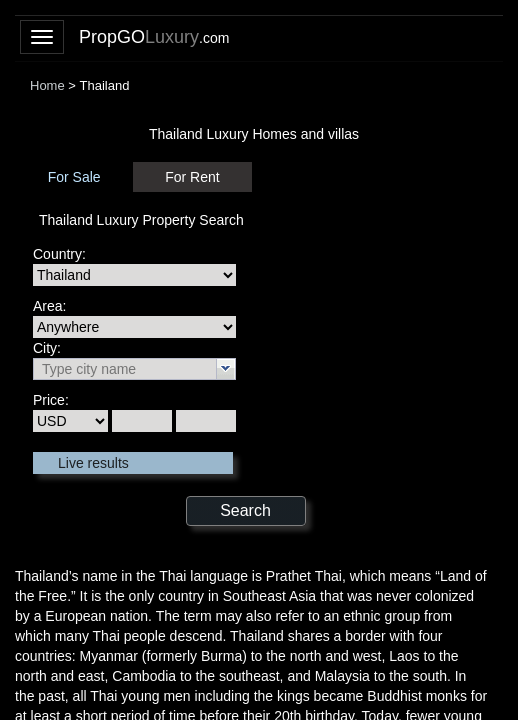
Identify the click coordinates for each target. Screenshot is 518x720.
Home (47, 85)
